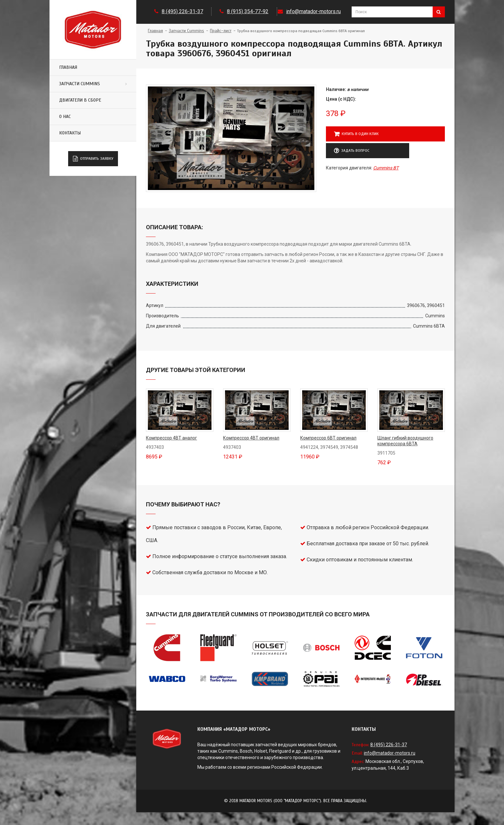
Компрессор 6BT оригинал (328, 438)
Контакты (70, 133)
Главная (68, 67)
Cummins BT (386, 168)
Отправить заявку (93, 159)
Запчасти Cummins (80, 84)
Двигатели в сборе (80, 100)
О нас (65, 117)
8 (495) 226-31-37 (182, 11)
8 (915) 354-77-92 (248, 11)
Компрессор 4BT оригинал (251, 438)
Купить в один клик (356, 134)
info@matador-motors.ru (313, 11)
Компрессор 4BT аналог (171, 438)
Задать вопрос (352, 151)
